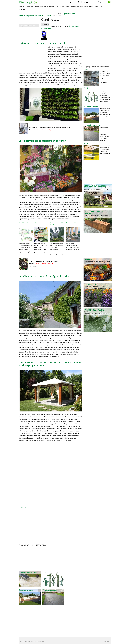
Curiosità (22, 9)
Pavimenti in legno (26, 590)
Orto (102, 6)
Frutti (97, 6)
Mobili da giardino (63, 6)
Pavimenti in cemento (50, 590)
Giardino (22, 6)
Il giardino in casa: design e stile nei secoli (42, 43)
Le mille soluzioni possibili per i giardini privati (45, 276)
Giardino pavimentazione (28, 572)
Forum (72, 2)
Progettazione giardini (43, 16)
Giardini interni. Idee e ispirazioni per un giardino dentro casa (49, 127)
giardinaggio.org (70, 14)
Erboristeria (51, 6)
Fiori (28, 6)
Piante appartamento (87, 6)
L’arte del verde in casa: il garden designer (42, 141)
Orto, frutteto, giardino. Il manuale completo (44, 261)
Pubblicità (107, 642)
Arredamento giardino (38, 6)
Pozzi (45, 572)
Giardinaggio (74, 6)
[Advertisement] (38, 14)
